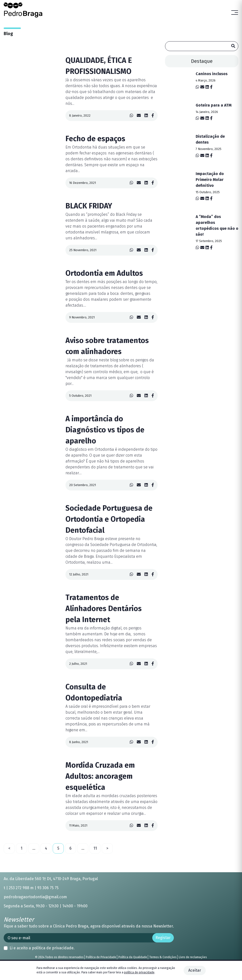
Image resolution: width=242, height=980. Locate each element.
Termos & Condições (163, 957)
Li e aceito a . (42, 948)
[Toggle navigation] (235, 13)
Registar (163, 938)
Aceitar (195, 970)
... (34, 848)
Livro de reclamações (193, 957)
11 (95, 848)
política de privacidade (53, 948)
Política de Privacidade (101, 957)
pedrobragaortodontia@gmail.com (35, 897)
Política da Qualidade (133, 957)
